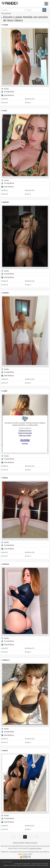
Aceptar (25, 440)
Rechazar (25, 443)
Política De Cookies (25, 435)
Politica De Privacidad (25, 433)
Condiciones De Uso (25, 431)
